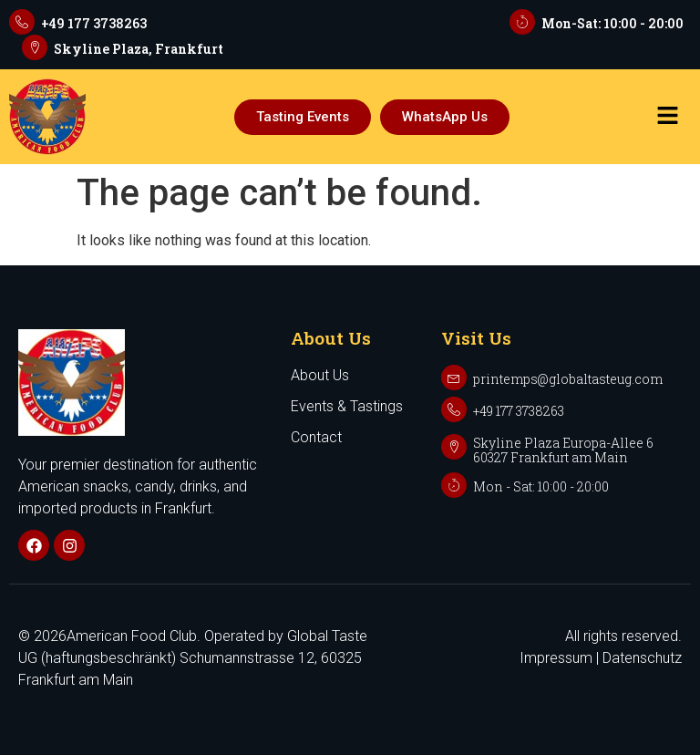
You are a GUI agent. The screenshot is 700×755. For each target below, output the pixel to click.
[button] (667, 117)
